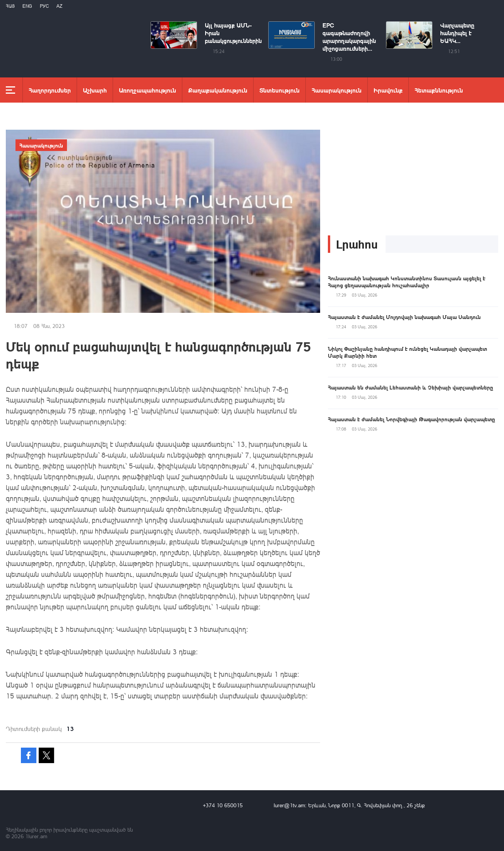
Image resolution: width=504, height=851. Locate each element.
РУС (44, 6)
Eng (27, 6)
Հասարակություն (337, 90)
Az (59, 6)
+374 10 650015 (223, 805)
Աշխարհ (95, 90)
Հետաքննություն (439, 90)
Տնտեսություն (279, 90)
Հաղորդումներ (50, 90)
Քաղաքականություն (218, 90)
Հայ (10, 6)
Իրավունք (388, 90)
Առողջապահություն (147, 90)
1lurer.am (36, 836)
